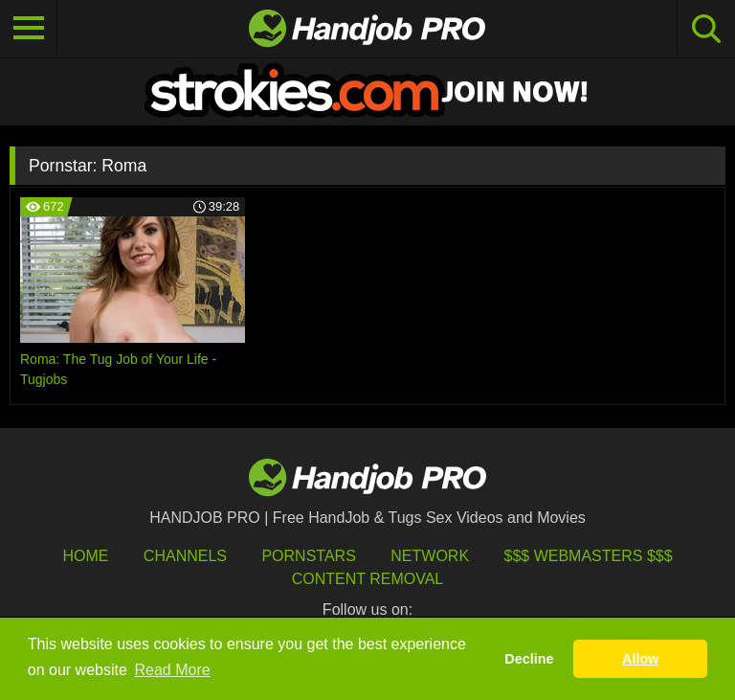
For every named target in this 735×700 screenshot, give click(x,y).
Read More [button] (173, 670)
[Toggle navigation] (29, 29)
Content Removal (368, 579)
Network (430, 556)
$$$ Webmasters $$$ (589, 556)
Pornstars (308, 556)
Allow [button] (640, 659)
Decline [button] (529, 659)
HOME (85, 556)
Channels (185, 556)
